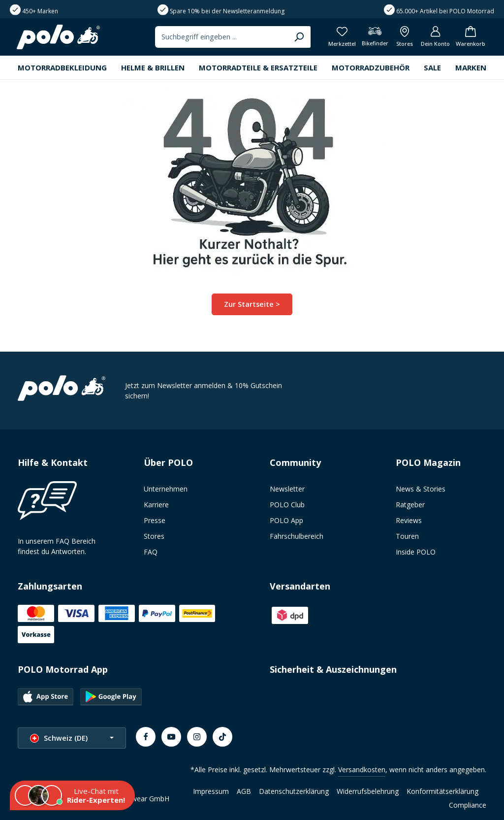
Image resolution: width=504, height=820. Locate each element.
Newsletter (287, 489)
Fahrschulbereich (297, 536)
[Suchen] (293, 38)
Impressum (211, 791)
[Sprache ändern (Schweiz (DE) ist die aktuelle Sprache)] (72, 738)
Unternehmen (166, 489)
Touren (407, 536)
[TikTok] (222, 737)
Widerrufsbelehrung (368, 791)
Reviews (409, 520)
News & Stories (421, 489)
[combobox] (215, 38)
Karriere (156, 505)
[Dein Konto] (433, 38)
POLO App (286, 520)
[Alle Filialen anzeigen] (401, 38)
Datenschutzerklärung (294, 791)
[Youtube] (171, 737)
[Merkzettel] (336, 38)
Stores (154, 536)
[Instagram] (197, 737)
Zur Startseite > (252, 306)
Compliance (468, 805)
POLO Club (287, 505)
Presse (155, 520)
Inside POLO (416, 552)
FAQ (151, 552)
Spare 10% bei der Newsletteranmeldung (227, 11)
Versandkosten (362, 770)
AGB (244, 791)
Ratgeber (410, 505)
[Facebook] (146, 737)
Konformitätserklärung (442, 791)
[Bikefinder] (370, 38)
